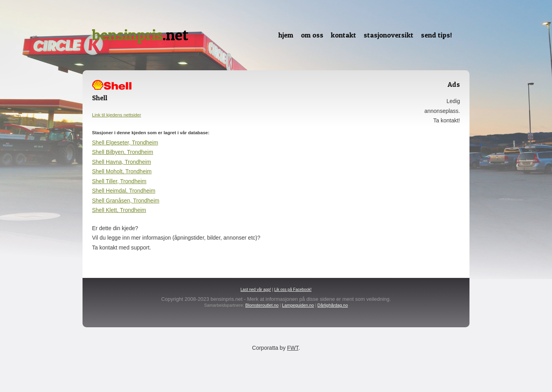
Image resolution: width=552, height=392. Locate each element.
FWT (293, 348)
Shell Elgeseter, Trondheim (125, 143)
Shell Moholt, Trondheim (122, 171)
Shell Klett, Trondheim (119, 210)
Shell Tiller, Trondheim (119, 181)
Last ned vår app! (256, 290)
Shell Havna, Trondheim (121, 162)
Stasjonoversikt (389, 35)
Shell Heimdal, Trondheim (124, 191)
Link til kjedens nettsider (116, 115)
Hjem (286, 35)
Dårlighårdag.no (333, 305)
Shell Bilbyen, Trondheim (123, 152)
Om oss (312, 35)
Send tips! (437, 35)
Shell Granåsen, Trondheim (126, 201)
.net (140, 35)
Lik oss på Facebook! (293, 290)
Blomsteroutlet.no (262, 305)
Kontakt (344, 35)
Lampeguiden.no (298, 305)
